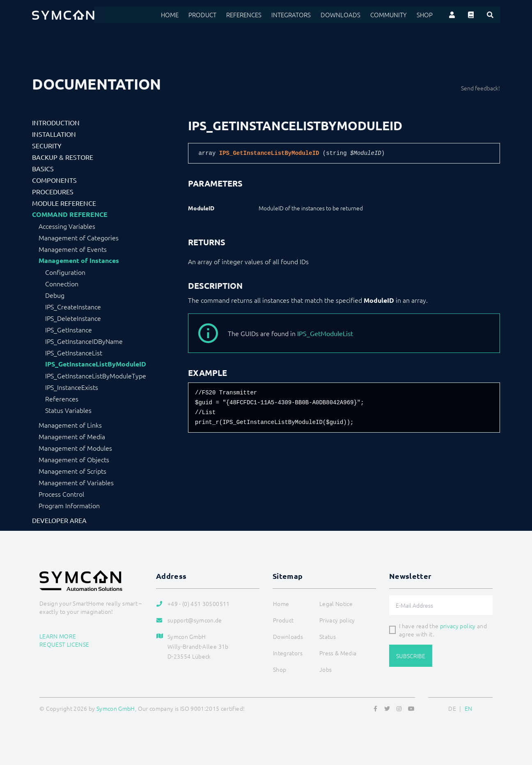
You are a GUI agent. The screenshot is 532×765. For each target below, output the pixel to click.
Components (54, 180)
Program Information (69, 505)
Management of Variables (76, 482)
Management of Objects (74, 459)
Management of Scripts (72, 471)
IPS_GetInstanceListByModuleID (96, 364)
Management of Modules (75, 448)
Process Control (61, 494)
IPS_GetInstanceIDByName (84, 341)
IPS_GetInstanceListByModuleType (96, 376)
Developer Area (59, 520)
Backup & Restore (63, 157)
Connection (62, 283)
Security (47, 145)
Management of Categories (79, 237)
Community (391, 15)
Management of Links (70, 425)
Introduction (56, 122)
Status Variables (68, 410)
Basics (43, 168)
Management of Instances (79, 260)
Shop (425, 15)
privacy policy (458, 626)
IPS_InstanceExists (72, 387)
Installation (54, 134)
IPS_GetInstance (69, 330)
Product (214, 15)
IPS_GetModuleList (325, 333)
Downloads (346, 15)
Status (328, 636)
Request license (64, 644)
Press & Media (338, 653)
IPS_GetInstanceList (74, 353)
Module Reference (64, 203)
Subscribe (411, 656)
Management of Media (72, 436)
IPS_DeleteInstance (73, 318)
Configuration (65, 272)
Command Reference (70, 214)
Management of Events (73, 249)
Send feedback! (480, 88)
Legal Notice (336, 604)
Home (182, 15)
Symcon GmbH (116, 708)
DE (452, 708)
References (254, 15)
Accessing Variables (67, 226)
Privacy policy (337, 620)
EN (469, 708)
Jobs (326, 669)
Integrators (300, 15)
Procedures (53, 191)
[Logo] (63, 15)
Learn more (58, 636)
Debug (55, 295)
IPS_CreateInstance (73, 306)
